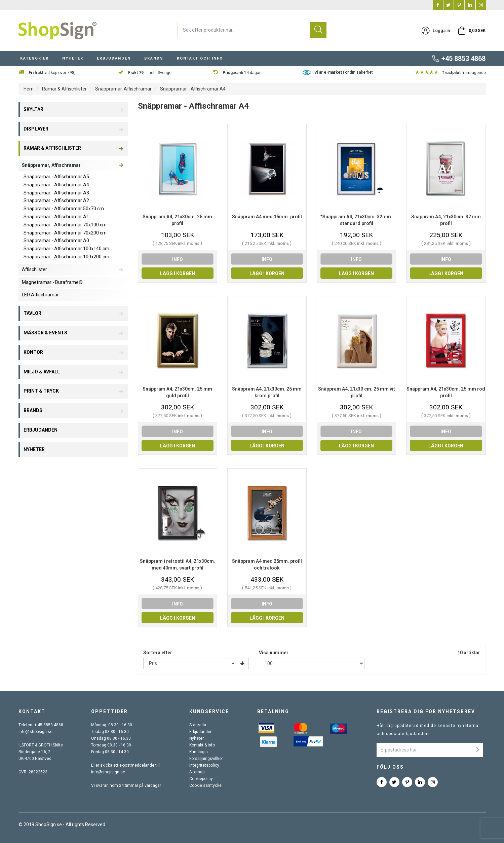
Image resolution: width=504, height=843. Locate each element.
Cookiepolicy (201, 779)
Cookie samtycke (205, 785)
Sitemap (197, 772)
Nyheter (73, 58)
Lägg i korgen (178, 273)
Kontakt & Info (202, 745)
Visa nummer (274, 653)
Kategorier (34, 58)
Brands (154, 58)
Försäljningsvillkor (206, 759)
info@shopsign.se (35, 732)
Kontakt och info (200, 58)
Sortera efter (158, 653)
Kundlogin (199, 752)
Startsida (198, 725)
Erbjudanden (114, 58)
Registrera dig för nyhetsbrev (426, 711)
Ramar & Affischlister (64, 89)
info (178, 259)
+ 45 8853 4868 (49, 725)
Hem (29, 89)
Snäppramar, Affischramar (123, 89)
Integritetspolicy (204, 765)
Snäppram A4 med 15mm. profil (267, 217)
